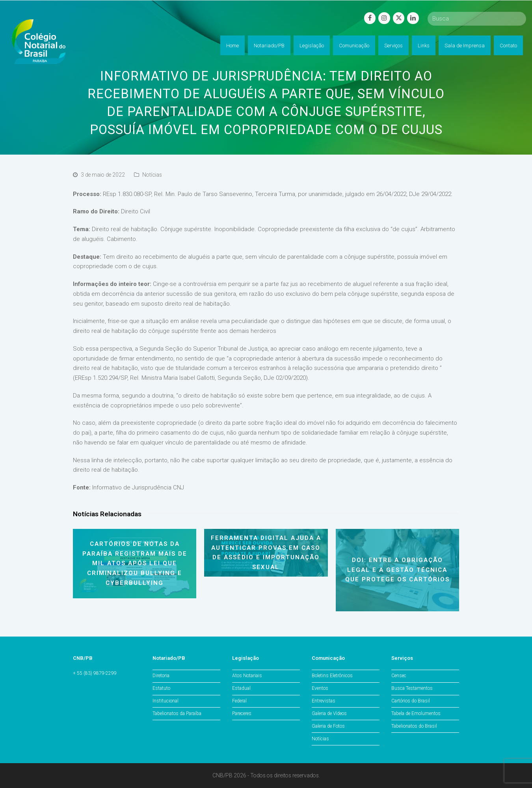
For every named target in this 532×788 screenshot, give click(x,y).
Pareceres (242, 713)
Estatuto (161, 688)
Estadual (241, 688)
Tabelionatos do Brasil (414, 726)
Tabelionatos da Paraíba (177, 713)
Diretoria (161, 676)
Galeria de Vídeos (329, 713)
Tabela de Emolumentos (416, 713)
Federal (239, 701)
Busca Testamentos (412, 688)
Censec (399, 676)
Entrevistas (324, 701)
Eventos (320, 688)
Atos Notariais (247, 676)
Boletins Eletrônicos (332, 676)
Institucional (166, 701)
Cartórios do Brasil (411, 701)
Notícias (152, 175)
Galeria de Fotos (328, 726)
